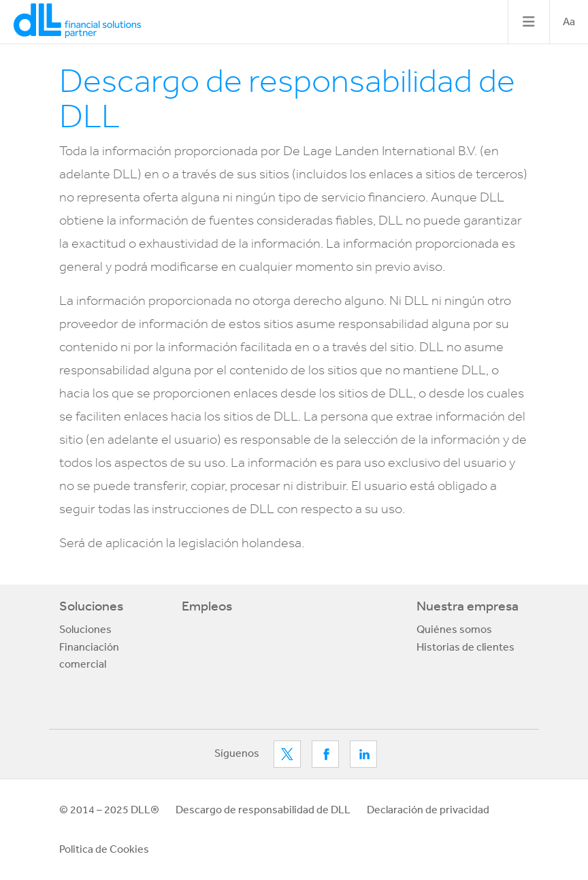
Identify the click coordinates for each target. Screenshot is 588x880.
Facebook (325, 754)
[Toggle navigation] (528, 22)
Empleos (207, 605)
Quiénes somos (454, 629)
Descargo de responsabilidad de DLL (263, 809)
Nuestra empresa (468, 605)
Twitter (287, 754)
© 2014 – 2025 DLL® (109, 809)
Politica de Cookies (104, 849)
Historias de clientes (465, 647)
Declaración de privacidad (428, 809)
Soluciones (91, 605)
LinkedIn (363, 754)
